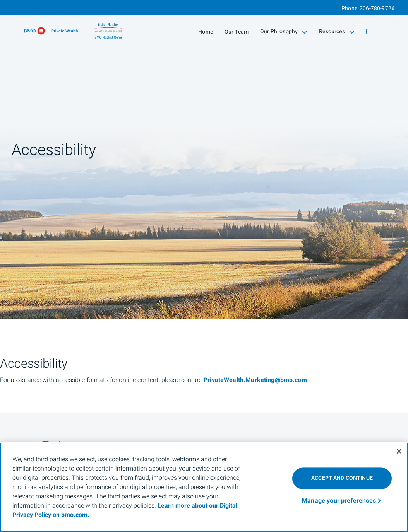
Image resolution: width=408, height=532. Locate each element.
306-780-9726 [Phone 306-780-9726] (377, 8)
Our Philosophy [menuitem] (284, 32)
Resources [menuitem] (337, 32)
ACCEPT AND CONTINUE (342, 478)
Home (206, 32)
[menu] (367, 32)
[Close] (399, 451)
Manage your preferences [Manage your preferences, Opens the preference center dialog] (339, 501)
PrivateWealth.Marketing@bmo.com (255, 380)
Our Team (237, 32)
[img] (204, 160)
